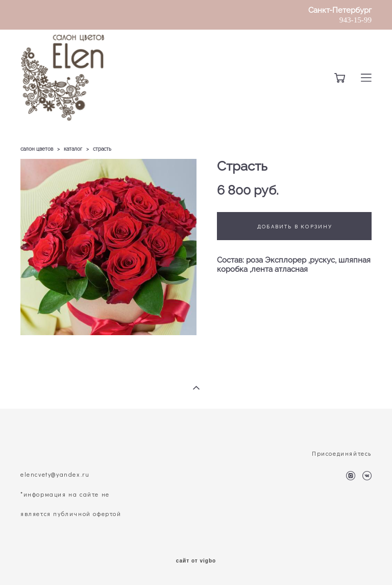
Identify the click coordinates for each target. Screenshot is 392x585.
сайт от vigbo (196, 561)
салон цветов (37, 149)
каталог (73, 149)
